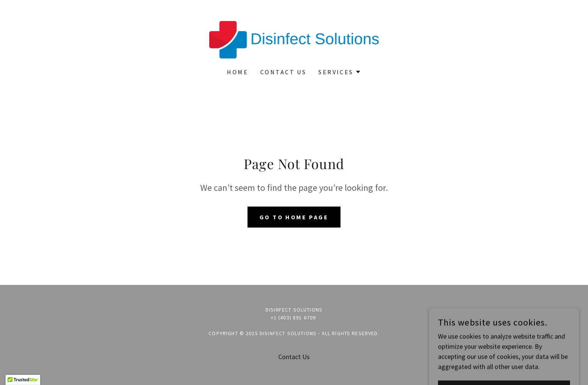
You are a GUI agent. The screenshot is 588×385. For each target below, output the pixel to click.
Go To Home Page (294, 217)
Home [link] (238, 72)
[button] (340, 72)
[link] (294, 39)
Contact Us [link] (283, 72)
